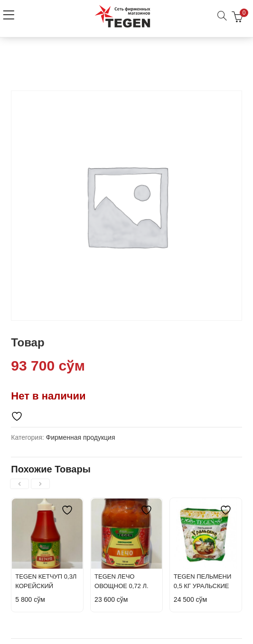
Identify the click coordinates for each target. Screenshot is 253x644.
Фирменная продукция (81, 437)
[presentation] (19, 484)
